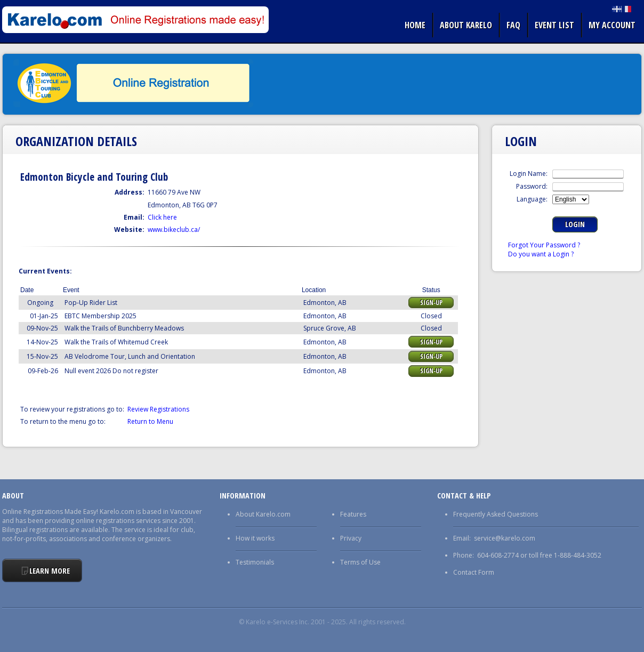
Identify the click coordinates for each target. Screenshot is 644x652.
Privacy (351, 538)
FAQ (513, 25)
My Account (612, 25)
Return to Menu (150, 421)
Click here (162, 217)
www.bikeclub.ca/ (174, 230)
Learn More (50, 571)
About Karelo (466, 25)
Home (415, 25)
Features (353, 514)
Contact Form (474, 572)
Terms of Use (360, 562)
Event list (554, 25)
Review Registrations (158, 409)
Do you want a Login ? (541, 254)
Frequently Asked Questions (496, 514)
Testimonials (255, 562)
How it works (255, 538)
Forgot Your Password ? (544, 245)
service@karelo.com (505, 538)
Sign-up (431, 303)
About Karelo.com (263, 514)
